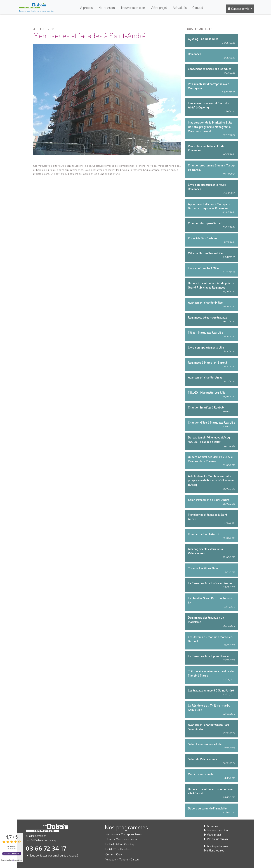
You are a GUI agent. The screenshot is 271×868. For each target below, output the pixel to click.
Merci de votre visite (201, 774)
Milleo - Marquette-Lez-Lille (205, 332)
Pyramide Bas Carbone (203, 238)
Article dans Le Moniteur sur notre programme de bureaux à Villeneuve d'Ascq (211, 480)
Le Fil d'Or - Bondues (118, 849)
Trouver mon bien (133, 8)
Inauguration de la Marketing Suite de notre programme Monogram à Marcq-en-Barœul (210, 127)
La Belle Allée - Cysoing (120, 844)
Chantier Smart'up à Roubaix (206, 407)
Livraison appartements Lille (206, 347)
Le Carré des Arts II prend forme (208, 656)
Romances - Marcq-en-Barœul (124, 834)
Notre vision (107, 8)
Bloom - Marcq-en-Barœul (121, 839)
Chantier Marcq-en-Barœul (205, 223)
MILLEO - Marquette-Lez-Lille (207, 392)
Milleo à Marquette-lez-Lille (205, 253)
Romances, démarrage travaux (207, 317)
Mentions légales (214, 850)
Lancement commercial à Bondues (210, 69)
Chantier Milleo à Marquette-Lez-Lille (211, 422)
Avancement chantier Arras (205, 377)
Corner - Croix (114, 854)
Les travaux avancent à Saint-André (211, 690)
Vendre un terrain (216, 839)
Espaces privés (239, 9)
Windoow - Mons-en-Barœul (122, 859)
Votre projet (159, 8)
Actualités (180, 8)
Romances (195, 54)
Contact (198, 8)
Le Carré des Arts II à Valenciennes (210, 583)
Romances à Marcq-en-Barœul (207, 362)
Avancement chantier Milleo (205, 302)
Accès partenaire (216, 846)
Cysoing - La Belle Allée (203, 39)
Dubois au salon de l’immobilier (208, 808)
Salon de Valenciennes (202, 759)
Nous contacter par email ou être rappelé (52, 855)
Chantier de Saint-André (203, 534)
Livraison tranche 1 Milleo (204, 268)
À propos (86, 8)
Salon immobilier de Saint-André (209, 500)
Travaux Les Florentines (203, 568)
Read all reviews (12, 854)
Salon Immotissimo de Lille (205, 744)
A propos (211, 826)
